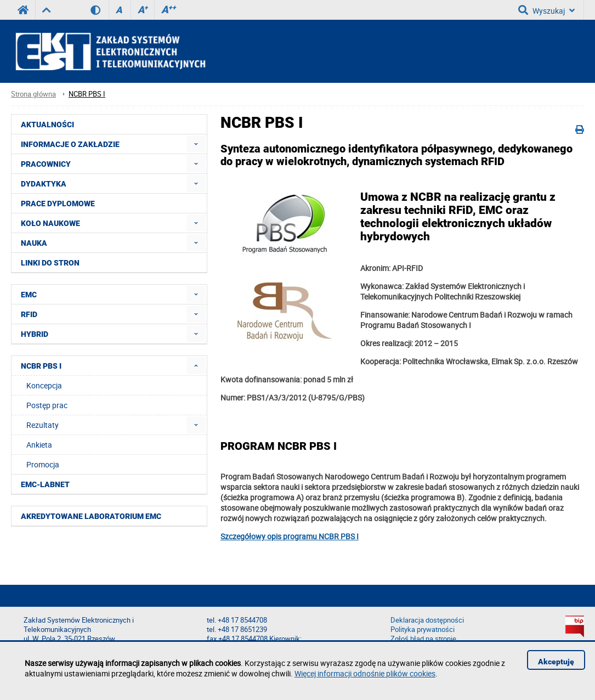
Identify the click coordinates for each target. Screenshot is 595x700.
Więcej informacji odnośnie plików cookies (365, 673)
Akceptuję (556, 662)
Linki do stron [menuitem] (50, 263)
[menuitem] (196, 144)
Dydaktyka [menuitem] (44, 184)
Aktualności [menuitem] (47, 125)
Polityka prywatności (423, 630)
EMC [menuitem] (29, 295)
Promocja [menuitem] (43, 464)
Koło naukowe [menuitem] (50, 223)
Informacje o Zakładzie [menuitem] (70, 144)
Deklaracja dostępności (427, 620)
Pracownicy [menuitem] (46, 164)
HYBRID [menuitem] (35, 334)
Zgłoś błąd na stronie (423, 639)
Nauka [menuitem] (34, 243)
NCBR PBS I (87, 94)
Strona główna (33, 94)
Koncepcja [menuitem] (44, 385)
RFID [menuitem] (29, 314)
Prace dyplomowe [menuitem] (58, 204)
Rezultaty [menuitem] (42, 425)
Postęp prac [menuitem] (47, 405)
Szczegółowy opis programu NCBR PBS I (290, 536)
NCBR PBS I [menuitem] (41, 366)
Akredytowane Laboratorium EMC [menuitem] (91, 516)
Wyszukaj (546, 10)
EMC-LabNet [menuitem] (45, 484)
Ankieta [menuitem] (39, 445)
